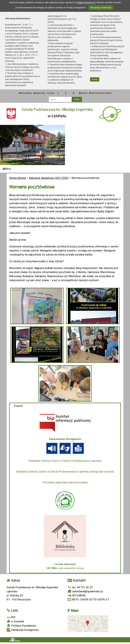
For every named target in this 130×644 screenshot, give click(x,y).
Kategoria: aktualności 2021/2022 (49, 178)
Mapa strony (39, 93)
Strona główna (25, 93)
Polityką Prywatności (86, 2)
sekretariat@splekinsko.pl (85, 591)
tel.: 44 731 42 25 (80, 587)
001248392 (77, 595)
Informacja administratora (100, 93)
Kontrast (83, 93)
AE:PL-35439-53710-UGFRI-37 (88, 600)
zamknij (95, 79)
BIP (11, 617)
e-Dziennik (15, 621)
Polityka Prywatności (21, 626)
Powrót (18, 406)
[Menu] (65, 169)
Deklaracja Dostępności (23, 630)
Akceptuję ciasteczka (101, 8)
